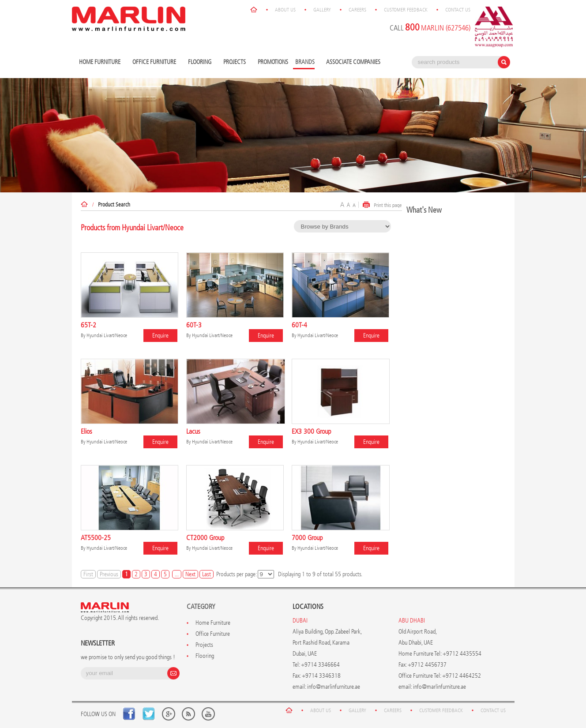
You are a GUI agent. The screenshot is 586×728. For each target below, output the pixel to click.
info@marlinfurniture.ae (334, 687)
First (88, 574)
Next (190, 574)
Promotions (273, 62)
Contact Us (458, 10)
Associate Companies (353, 62)
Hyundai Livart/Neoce (107, 335)
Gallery (322, 10)
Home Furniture (101, 62)
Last (207, 574)
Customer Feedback (406, 10)
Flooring (201, 62)
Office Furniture (155, 62)
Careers (357, 10)
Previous (109, 574)
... (177, 574)
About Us (285, 10)
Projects (236, 62)
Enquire (160, 336)
